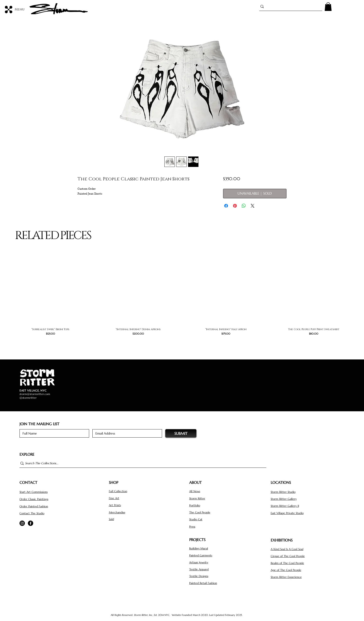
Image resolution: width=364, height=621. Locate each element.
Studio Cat (196, 519)
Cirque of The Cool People (288, 556)
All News (195, 491)
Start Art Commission (33, 492)
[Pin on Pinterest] (235, 206)
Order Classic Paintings (34, 499)
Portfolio (195, 505)
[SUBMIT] (181, 433)
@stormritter (28, 398)
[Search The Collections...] (141, 463)
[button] (328, 7)
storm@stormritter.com (35, 394)
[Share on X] (253, 206)
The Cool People (200, 512)
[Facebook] (31, 523)
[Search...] (289, 7)
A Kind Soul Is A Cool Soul (287, 549)
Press (192, 526)
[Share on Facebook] (226, 206)
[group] (182, 300)
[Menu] (15, 9)
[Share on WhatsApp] (244, 206)
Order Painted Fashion (34, 506)
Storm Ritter (197, 498)
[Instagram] (22, 523)
